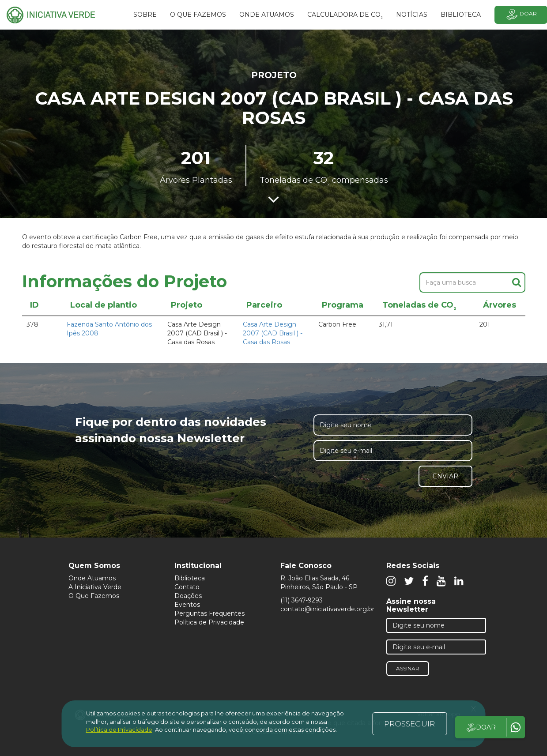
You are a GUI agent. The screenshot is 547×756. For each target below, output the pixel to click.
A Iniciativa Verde (95, 587)
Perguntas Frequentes (209, 613)
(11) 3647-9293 (302, 600)
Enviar (445, 476)
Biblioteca (190, 578)
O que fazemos (198, 15)
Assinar (408, 668)
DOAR (481, 727)
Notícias (412, 15)
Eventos (187, 605)
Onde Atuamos (92, 578)
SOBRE (145, 15)
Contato (187, 587)
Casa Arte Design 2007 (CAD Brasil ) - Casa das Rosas (273, 333)
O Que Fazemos (94, 596)
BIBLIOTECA (461, 15)
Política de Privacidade (209, 622)
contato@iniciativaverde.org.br (327, 609)
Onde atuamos (267, 15)
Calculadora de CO (345, 16)
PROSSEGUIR (409, 724)
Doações (188, 596)
